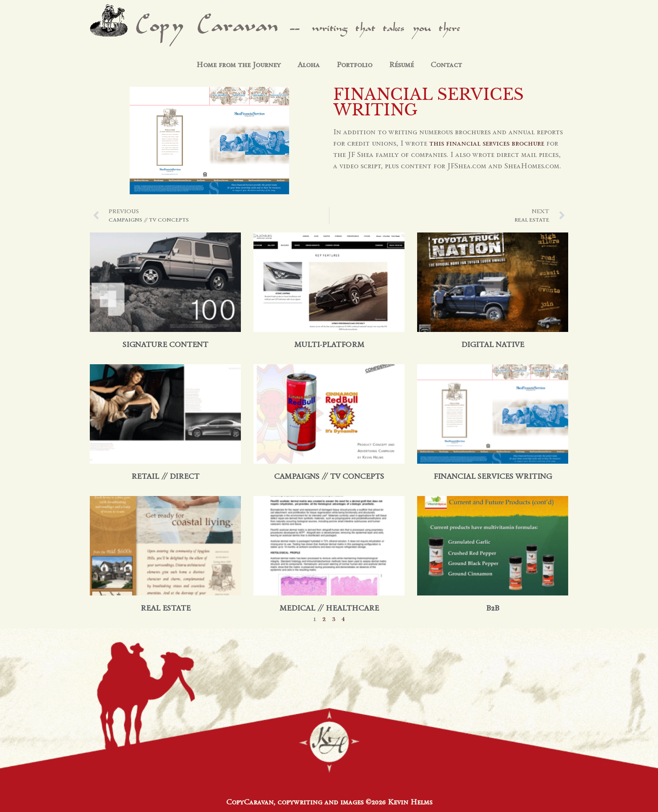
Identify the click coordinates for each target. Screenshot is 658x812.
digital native (493, 345)
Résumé (401, 65)
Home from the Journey (239, 65)
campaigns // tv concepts (329, 476)
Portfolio (354, 65)
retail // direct (165, 476)
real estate (166, 608)
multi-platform (329, 345)
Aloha (309, 65)
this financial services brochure (487, 143)
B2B (493, 608)
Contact (446, 65)
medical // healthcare (329, 608)
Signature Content (165, 345)
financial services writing (493, 476)
